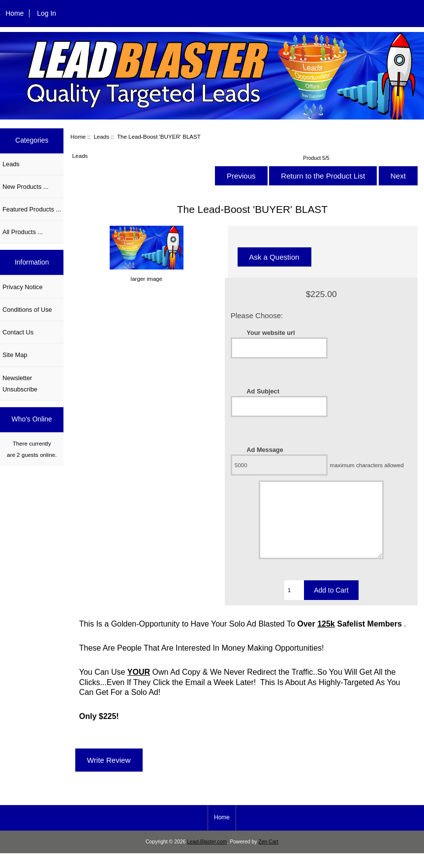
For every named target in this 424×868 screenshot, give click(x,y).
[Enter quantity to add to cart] (294, 605)
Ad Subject (263, 391)
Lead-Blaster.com (207, 856)
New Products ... (26, 187)
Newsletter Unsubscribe (20, 384)
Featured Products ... (32, 209)
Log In (46, 13)
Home (15, 13)
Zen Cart (268, 856)
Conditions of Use (27, 310)
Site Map (15, 355)
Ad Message (265, 450)
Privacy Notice (22, 287)
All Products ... (23, 232)
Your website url (271, 333)
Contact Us (18, 332)
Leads (101, 136)
